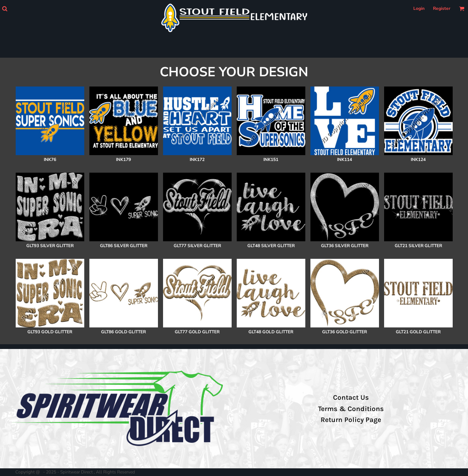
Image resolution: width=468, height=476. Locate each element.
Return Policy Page (351, 420)
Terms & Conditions (351, 409)
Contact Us (351, 398)
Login (419, 8)
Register (442, 8)
